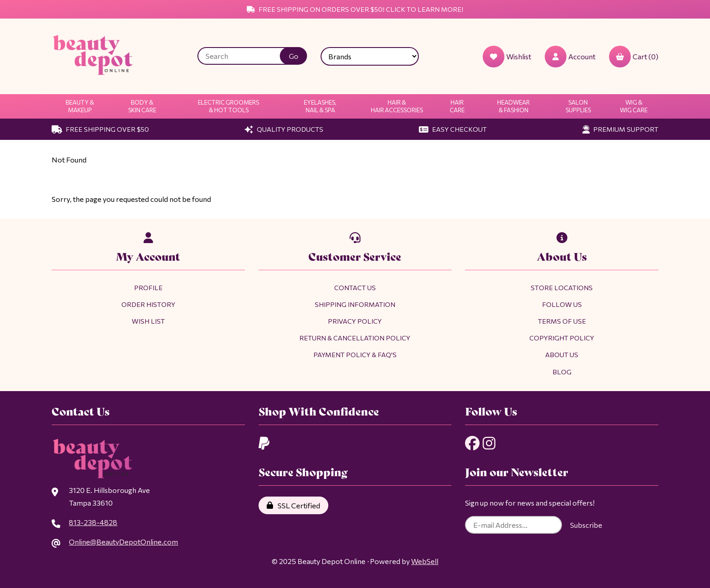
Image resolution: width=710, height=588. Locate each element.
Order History (148, 304)
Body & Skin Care (142, 106)
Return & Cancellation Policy (355, 338)
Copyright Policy (562, 338)
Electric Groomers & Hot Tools (228, 106)
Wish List (148, 321)
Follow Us (562, 304)
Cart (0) (634, 57)
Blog (562, 372)
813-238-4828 (93, 522)
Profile (148, 287)
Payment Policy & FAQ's (355, 354)
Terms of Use (562, 321)
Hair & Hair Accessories (397, 106)
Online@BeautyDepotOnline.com (123, 542)
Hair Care (457, 106)
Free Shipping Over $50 (100, 129)
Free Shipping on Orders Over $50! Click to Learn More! (355, 9)
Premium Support (620, 129)
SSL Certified (293, 505)
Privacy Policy (355, 321)
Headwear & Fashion (513, 106)
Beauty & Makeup (80, 106)
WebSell (425, 561)
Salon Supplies (578, 106)
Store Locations (562, 287)
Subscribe (586, 525)
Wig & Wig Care (634, 106)
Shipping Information (355, 304)
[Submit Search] (293, 56)
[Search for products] (245, 56)
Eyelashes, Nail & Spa (320, 106)
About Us (562, 354)
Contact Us (355, 287)
